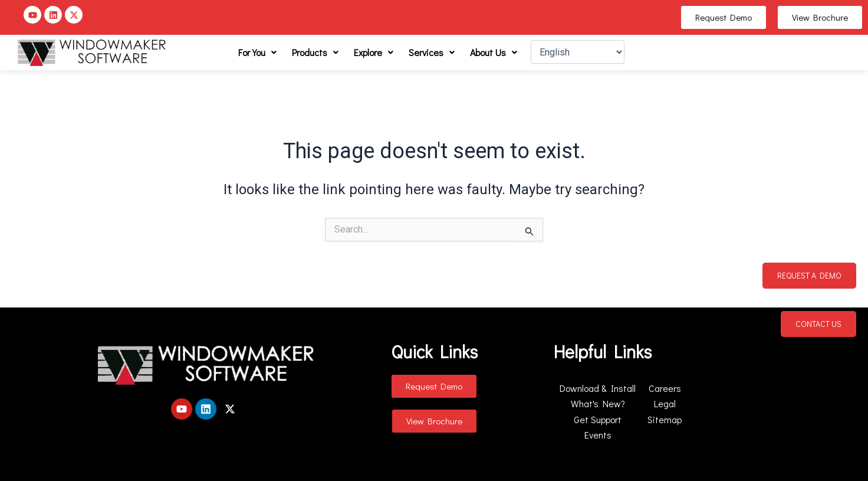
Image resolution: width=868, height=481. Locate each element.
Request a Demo (809, 275)
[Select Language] (578, 52)
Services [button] (432, 52)
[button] (257, 53)
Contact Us (818, 324)
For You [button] (257, 52)
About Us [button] (494, 52)
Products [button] (315, 52)
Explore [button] (374, 52)
